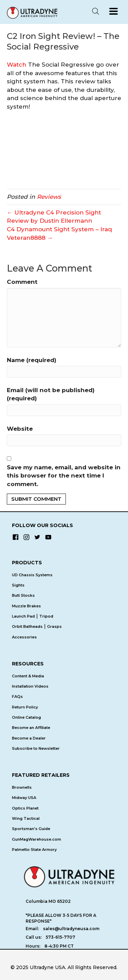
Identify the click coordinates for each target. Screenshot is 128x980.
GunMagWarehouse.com (37, 839)
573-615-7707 (60, 937)
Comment (22, 282)
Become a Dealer (29, 738)
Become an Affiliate (31, 728)
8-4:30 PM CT (59, 946)
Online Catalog (26, 717)
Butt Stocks (23, 595)
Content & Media (28, 676)
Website (20, 429)
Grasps (54, 626)
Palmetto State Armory (34, 850)
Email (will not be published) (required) (51, 394)
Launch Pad (23, 616)
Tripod (46, 616)
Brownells (22, 787)
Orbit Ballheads (27, 626)
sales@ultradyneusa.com (71, 929)
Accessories (24, 637)
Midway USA (24, 798)
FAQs (17, 696)
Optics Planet (25, 808)
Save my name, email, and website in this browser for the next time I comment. (64, 476)
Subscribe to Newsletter (36, 748)
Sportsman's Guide (31, 829)
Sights (18, 585)
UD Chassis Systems (32, 575)
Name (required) (32, 360)
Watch (17, 65)
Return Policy (25, 707)
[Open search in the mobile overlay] (96, 11)
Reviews (49, 197)
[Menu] (113, 11)
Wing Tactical (26, 818)
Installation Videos (30, 686)
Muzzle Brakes (26, 606)
